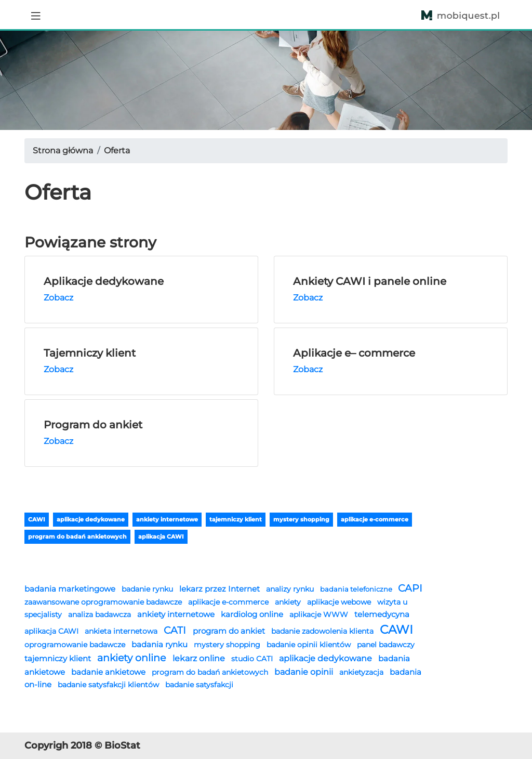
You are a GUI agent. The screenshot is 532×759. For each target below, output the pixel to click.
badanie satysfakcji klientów (109, 685)
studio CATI (253, 659)
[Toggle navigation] (36, 15)
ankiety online (133, 658)
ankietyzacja (362, 672)
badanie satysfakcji (199, 685)
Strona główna (63, 151)
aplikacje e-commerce (375, 519)
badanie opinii (305, 672)
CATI (176, 630)
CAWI (37, 519)
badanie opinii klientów (310, 645)
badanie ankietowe (109, 672)
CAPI (410, 588)
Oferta (117, 151)
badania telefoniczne (357, 589)
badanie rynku (148, 589)
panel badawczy (386, 645)
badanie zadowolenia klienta (323, 631)
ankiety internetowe (167, 519)
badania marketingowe (71, 589)
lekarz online (200, 658)
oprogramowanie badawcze (76, 645)
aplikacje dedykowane (91, 519)
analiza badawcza (101, 614)
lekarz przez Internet (221, 589)
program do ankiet (230, 631)
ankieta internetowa (122, 631)
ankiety (289, 602)
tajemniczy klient (236, 519)
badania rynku (161, 644)
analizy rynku (291, 589)
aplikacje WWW (320, 614)
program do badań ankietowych (77, 536)
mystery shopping (301, 519)
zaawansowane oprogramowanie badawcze (104, 602)
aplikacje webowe (340, 602)
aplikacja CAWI (161, 536)
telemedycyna (382, 614)
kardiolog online (253, 614)
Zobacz (58, 298)
